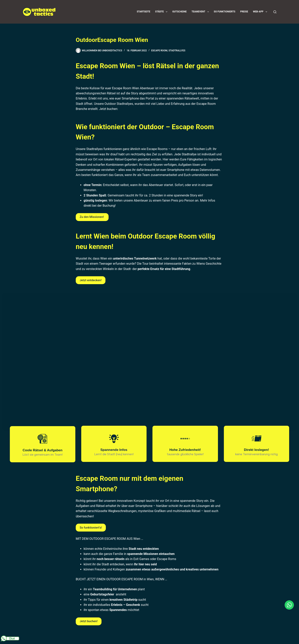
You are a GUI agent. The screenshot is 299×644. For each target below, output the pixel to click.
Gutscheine (179, 12)
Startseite (144, 12)
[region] (149, 376)
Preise (244, 12)
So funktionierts (225, 12)
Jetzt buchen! (89, 621)
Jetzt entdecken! (91, 280)
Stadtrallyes (177, 51)
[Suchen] (275, 12)
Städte (162, 12)
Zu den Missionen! (92, 217)
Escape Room (159, 51)
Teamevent (201, 12)
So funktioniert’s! (91, 528)
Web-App (261, 12)
